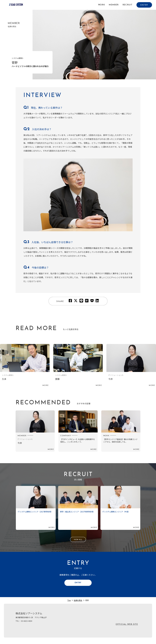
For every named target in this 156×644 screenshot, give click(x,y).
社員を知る (78, 603)
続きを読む (25, 366)
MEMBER (114, 5)
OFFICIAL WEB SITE (127, 627)
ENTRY (144, 5)
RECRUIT (128, 5)
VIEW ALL (78, 540)
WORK (102, 5)
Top (69, 603)
